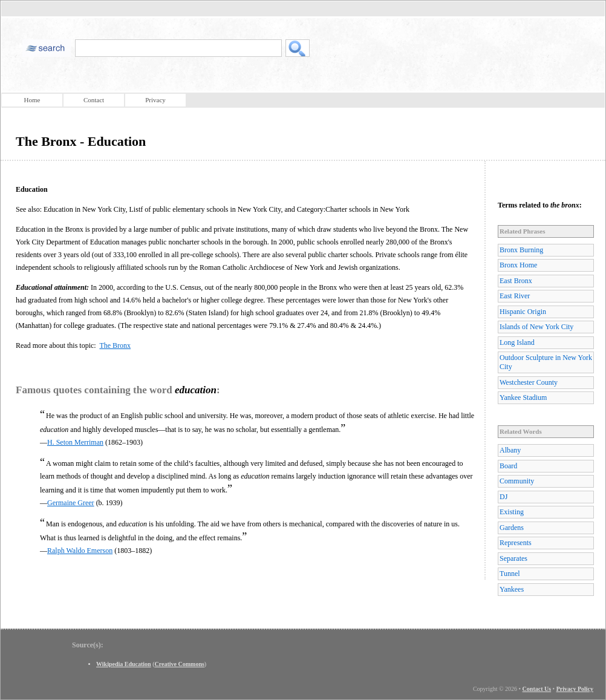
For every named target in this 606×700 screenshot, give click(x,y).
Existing (512, 512)
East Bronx (516, 281)
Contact (94, 100)
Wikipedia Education (124, 664)
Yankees (512, 589)
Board (508, 466)
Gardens (512, 528)
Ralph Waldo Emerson (80, 551)
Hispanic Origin (523, 312)
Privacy (155, 100)
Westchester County (529, 382)
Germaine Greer (71, 503)
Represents (516, 543)
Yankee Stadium (523, 397)
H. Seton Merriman (75, 442)
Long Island (517, 342)
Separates (513, 558)
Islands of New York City (536, 327)
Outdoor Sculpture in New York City (546, 362)
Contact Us (537, 689)
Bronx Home (518, 265)
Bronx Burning (521, 250)
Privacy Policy (575, 689)
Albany (510, 450)
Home (32, 100)
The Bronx (115, 345)
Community (517, 481)
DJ (503, 497)
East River (515, 296)
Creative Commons (180, 664)
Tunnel (510, 574)
